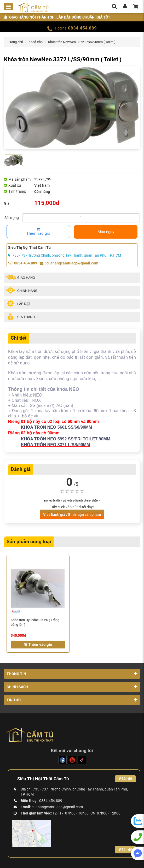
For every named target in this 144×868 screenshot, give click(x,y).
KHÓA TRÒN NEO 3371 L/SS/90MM (55, 445)
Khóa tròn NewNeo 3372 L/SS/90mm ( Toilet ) (82, 42)
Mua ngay (106, 232)
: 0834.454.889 (23, 263)
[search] (114, 7)
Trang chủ (16, 42)
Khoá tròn (36, 42)
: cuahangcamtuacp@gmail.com (69, 263)
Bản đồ (125, 779)
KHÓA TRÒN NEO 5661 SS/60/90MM (56, 427)
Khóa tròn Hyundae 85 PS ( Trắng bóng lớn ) (35, 622)
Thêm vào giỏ (38, 231)
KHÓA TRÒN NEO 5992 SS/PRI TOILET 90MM (66, 439)
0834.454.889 (82, 28)
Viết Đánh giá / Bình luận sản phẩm (72, 515)
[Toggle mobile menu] (8, 7)
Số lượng (12, 218)
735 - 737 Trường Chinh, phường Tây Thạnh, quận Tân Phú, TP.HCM (65, 255)
